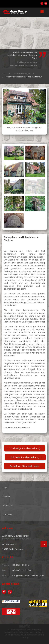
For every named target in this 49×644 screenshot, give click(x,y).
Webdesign (15, 630)
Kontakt (6, 497)
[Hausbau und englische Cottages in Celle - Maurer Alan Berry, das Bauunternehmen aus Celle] (15, 13)
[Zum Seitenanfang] (44, 544)
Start (4, 73)
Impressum (8, 506)
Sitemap (24, 638)
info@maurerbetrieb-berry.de (28, 576)
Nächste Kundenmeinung (25, 457)
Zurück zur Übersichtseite (24, 466)
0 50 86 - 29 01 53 (21, 565)
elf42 (26, 630)
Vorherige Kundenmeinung (25, 448)
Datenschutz (8, 515)
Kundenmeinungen (22, 73)
